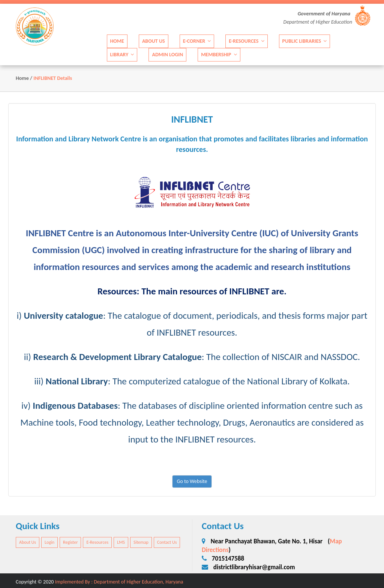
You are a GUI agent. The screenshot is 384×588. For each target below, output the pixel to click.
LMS (121, 542)
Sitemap (141, 542)
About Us (154, 41)
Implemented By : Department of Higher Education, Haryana (119, 582)
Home (117, 41)
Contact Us (167, 542)
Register (70, 542)
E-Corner (197, 41)
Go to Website (192, 481)
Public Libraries (305, 41)
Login (49, 542)
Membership (219, 54)
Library (122, 54)
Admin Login (167, 54)
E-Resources (246, 41)
